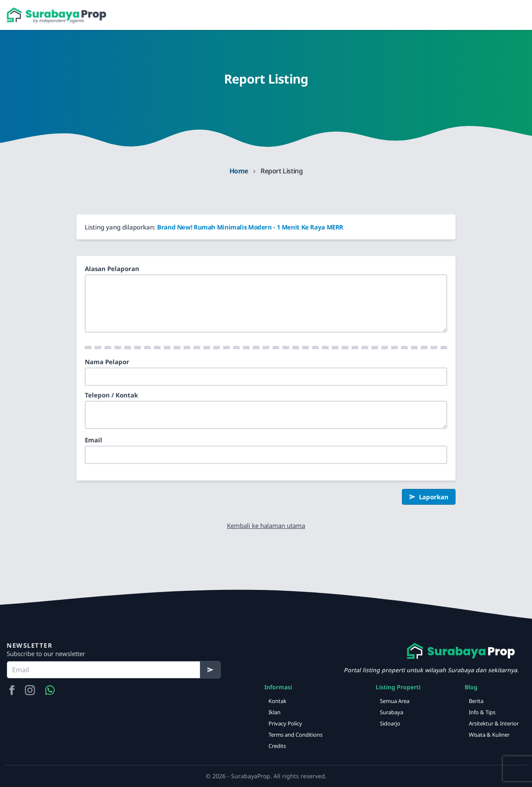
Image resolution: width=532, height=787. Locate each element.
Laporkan (429, 497)
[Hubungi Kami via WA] (50, 690)
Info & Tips (482, 712)
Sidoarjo (390, 723)
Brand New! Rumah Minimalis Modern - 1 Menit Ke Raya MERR (250, 227)
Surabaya (392, 712)
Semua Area (395, 701)
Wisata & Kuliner (489, 735)
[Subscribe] (211, 670)
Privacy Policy (285, 723)
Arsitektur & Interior (494, 723)
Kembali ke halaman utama (266, 525)
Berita (476, 701)
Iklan (275, 712)
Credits (277, 746)
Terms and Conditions (296, 735)
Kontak (277, 701)
